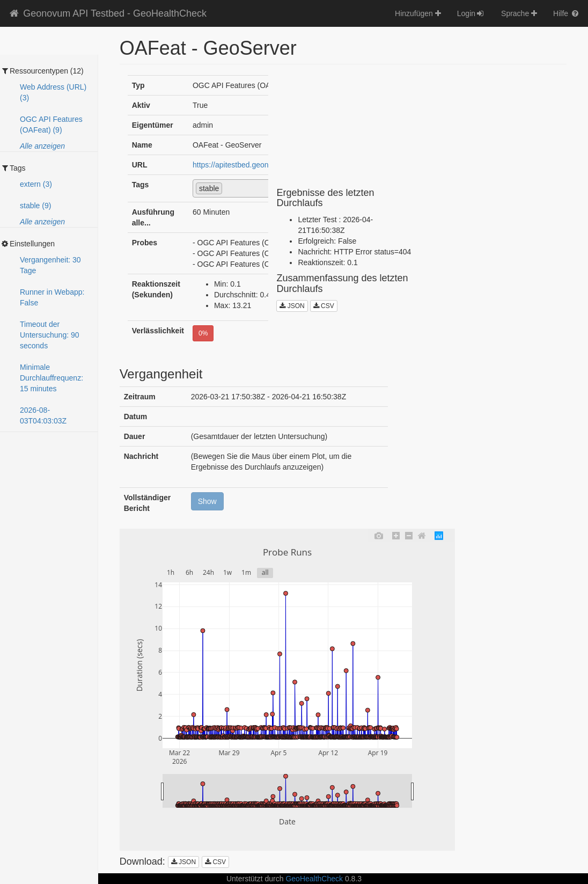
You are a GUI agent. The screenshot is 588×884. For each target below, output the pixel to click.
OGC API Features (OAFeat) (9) (51, 125)
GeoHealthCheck (314, 879)
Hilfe (567, 13)
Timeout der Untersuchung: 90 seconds (50, 335)
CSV (324, 306)
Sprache (519, 13)
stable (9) (35, 206)
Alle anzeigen (42, 146)
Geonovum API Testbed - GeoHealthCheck (107, 13)
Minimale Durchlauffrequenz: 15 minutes (52, 378)
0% (203, 333)
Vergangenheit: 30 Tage (50, 265)
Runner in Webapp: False (52, 297)
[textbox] (228, 188)
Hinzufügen (418, 13)
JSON (292, 306)
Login (471, 13)
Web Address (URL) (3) (53, 92)
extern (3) (36, 184)
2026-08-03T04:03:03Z (43, 415)
